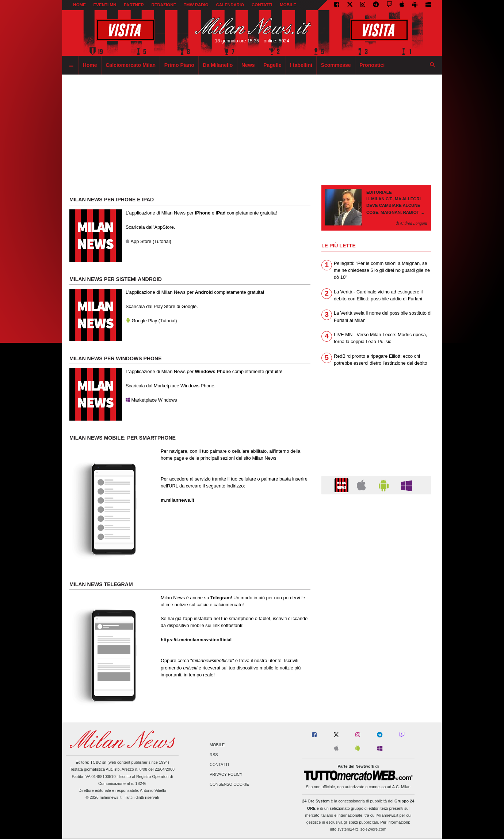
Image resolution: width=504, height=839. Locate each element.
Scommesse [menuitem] (336, 65)
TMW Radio (196, 5)
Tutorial (162, 241)
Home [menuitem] (90, 65)
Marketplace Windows (151, 400)
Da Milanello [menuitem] (218, 65)
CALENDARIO (230, 5)
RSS (214, 755)
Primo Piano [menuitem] (179, 65)
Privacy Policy (226, 775)
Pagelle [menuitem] (272, 65)
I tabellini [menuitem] (301, 65)
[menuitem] (71, 65)
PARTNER (134, 5)
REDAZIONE (164, 5)
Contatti (219, 765)
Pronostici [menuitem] (372, 65)
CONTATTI (262, 5)
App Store (138, 241)
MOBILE (288, 5)
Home (79, 5)
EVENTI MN (105, 5)
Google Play (141, 321)
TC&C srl (98, 762)
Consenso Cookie (229, 785)
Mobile (217, 745)
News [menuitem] (248, 65)
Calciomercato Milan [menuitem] (131, 65)
